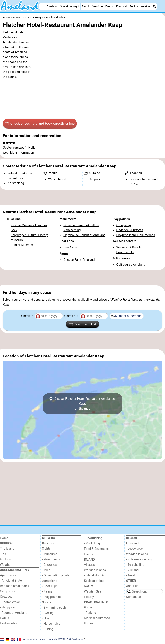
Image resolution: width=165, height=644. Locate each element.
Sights (46, 549)
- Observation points (56, 575)
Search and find (82, 324)
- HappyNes (8, 607)
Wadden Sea (93, 592)
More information (22, 153)
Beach (86, 6)
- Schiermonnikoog (139, 559)
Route (88, 607)
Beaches (48, 543)
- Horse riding (51, 624)
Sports (47, 602)
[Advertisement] (82, 197)
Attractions (50, 581)
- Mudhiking (92, 544)
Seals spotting (94, 581)
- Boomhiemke (10, 602)
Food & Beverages (96, 549)
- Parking (90, 613)
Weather (146, 6)
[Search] (154, 6)
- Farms (47, 592)
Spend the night (70, 6)
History (89, 597)
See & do (98, 6)
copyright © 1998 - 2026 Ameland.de (66, 639)
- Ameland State (11, 581)
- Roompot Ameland (14, 613)
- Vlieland (132, 570)
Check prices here (40, 124)
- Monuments (51, 559)
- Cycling (48, 613)
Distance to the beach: (145, 179)
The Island (7, 549)
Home (4, 538)
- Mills (46, 570)
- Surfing (48, 629)
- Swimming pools (54, 608)
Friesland (132, 543)
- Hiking (47, 618)
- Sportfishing (93, 538)
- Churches (49, 565)
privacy (43, 639)
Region (134, 6)
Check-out (72, 316)
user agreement (30, 639)
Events (110, 6)
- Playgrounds (51, 597)
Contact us (134, 597)
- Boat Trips (50, 586)
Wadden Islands (95, 570)
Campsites (7, 591)
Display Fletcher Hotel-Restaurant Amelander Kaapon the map (82, 404)
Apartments (8, 575)
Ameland (52, 6)
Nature (89, 586)
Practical (122, 6)
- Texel (131, 575)
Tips (3, 554)
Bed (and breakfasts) (14, 586)
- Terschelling (135, 565)
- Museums (50, 554)
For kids (5, 559)
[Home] (42, 6)
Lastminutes (8, 624)
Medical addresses (97, 618)
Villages (89, 565)
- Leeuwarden (135, 549)
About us (132, 586)
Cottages (6, 597)
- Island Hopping (95, 575)
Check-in (28, 316)
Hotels (5, 618)
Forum (88, 624)
